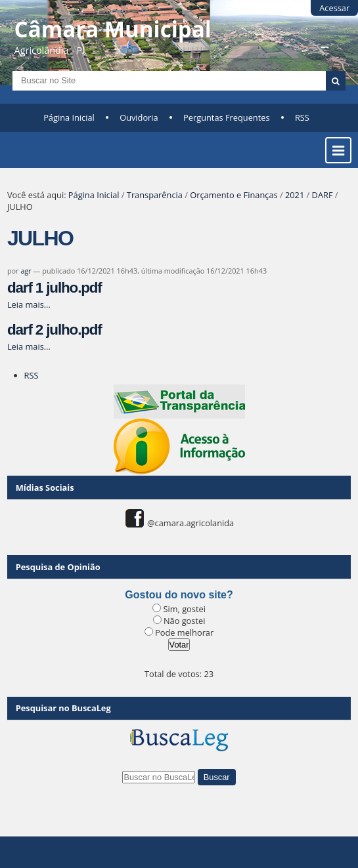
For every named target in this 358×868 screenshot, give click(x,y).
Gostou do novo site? (179, 595)
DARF (323, 195)
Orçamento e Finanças (234, 195)
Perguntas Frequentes (226, 117)
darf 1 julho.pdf (55, 288)
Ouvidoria (139, 117)
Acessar (334, 8)
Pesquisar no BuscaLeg (63, 708)
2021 (295, 195)
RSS (302, 117)
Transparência (155, 195)
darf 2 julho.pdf (55, 330)
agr (26, 271)
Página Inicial (69, 117)
